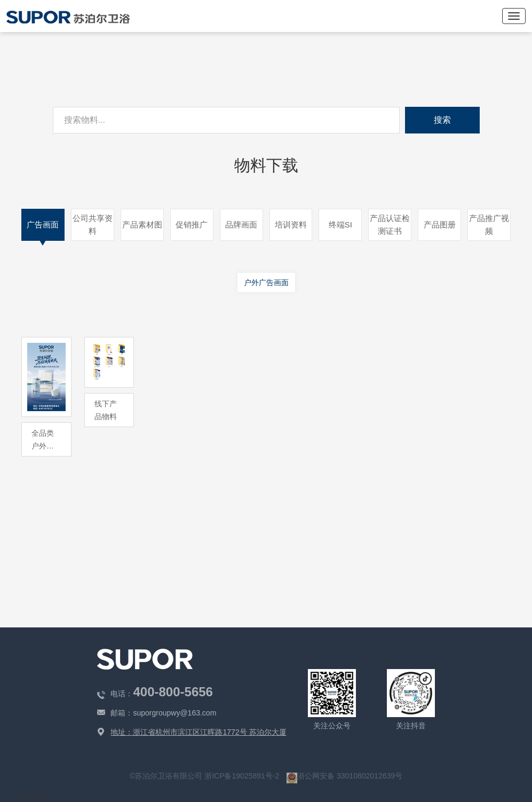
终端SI (340, 225)
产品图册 (440, 225)
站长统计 (36, 797)
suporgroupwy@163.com (174, 713)
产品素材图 (142, 225)
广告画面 (43, 225)
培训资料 (291, 225)
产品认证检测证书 (390, 225)
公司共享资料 (93, 225)
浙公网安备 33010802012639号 (344, 776)
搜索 (442, 120)
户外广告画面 (266, 282)
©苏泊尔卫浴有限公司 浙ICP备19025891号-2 (205, 776)
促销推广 (192, 225)
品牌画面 (241, 225)
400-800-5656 (173, 692)
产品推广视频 (489, 225)
